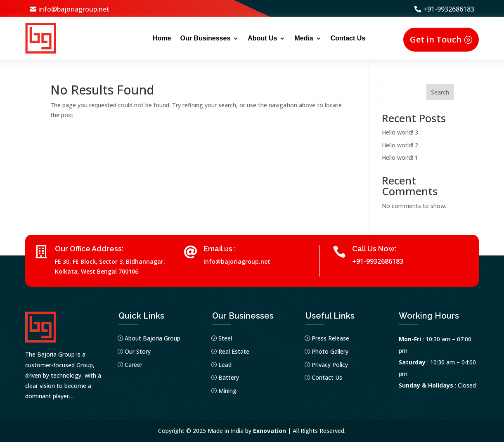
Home (162, 38)
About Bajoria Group (153, 338)
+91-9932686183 (449, 9)
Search (440, 92)
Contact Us (348, 38)
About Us (262, 38)
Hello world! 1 (400, 157)
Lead (225, 365)
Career (134, 365)
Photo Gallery (330, 351)
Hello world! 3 (400, 132)
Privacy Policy (330, 365)
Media (304, 38)
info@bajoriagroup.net (74, 9)
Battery (229, 377)
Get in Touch (436, 39)
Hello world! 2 (400, 145)
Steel (225, 338)
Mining (227, 391)
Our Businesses (205, 38)
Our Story (138, 351)
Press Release (330, 338)
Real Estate (234, 351)
